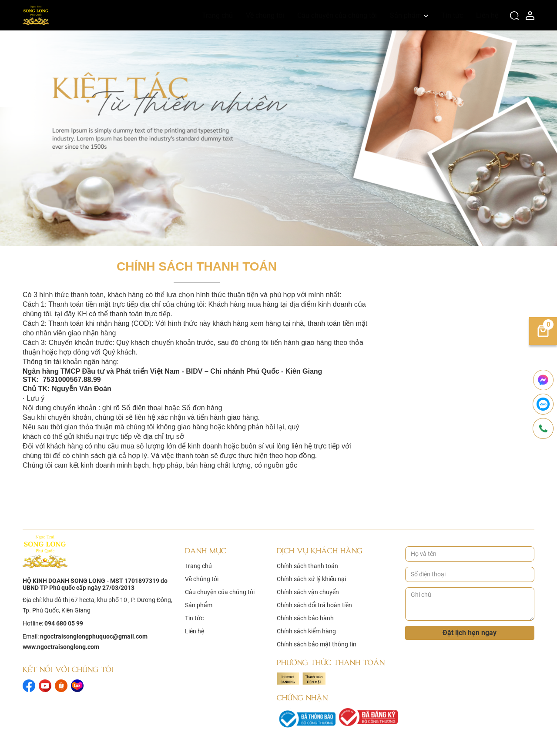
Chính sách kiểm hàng (306, 631)
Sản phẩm (406, 15)
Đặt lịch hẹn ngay (470, 633)
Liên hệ (487, 15)
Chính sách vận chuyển (308, 592)
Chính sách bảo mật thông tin (317, 644)
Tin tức (452, 15)
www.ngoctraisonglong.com (61, 647)
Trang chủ (217, 15)
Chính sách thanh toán (307, 566)
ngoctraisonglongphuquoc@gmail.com (94, 636)
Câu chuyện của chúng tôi (337, 15)
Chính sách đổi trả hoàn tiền (314, 605)
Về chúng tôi (265, 15)
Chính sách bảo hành (305, 618)
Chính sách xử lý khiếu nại (311, 579)
